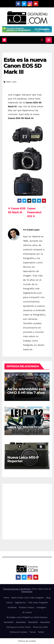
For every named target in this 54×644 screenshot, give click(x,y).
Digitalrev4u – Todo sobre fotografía (31, 603)
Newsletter (9, 622)
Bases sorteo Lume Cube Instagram (28, 598)
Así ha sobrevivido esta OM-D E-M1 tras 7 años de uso (27, 393)
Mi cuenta (27, 612)
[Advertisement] (27, 511)
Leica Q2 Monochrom (25, 427)
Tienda (33, 632)
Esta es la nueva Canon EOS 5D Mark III (25, 66)
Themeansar (27, 592)
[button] (42, 40)
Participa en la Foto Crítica (19, 627)
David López (33, 230)
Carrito (10, 603)
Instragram (41, 607)
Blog (48, 598)
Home (6, 598)
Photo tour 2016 (40, 627)
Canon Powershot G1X (34, 212)
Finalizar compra (26, 607)
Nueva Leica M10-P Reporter (23, 459)
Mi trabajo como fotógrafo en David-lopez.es (27, 617)
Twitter (41, 632)
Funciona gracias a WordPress (17, 589)
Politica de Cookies (19, 632)
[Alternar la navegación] (49, 40)
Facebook (12, 607)
